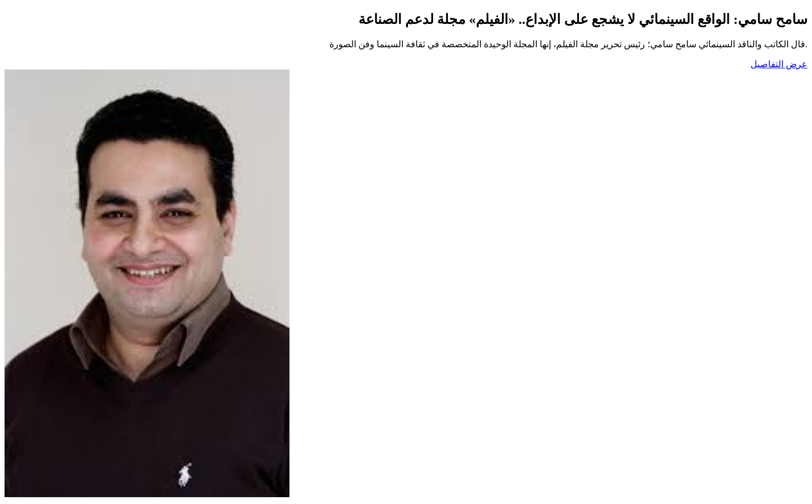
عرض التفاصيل (779, 64)
